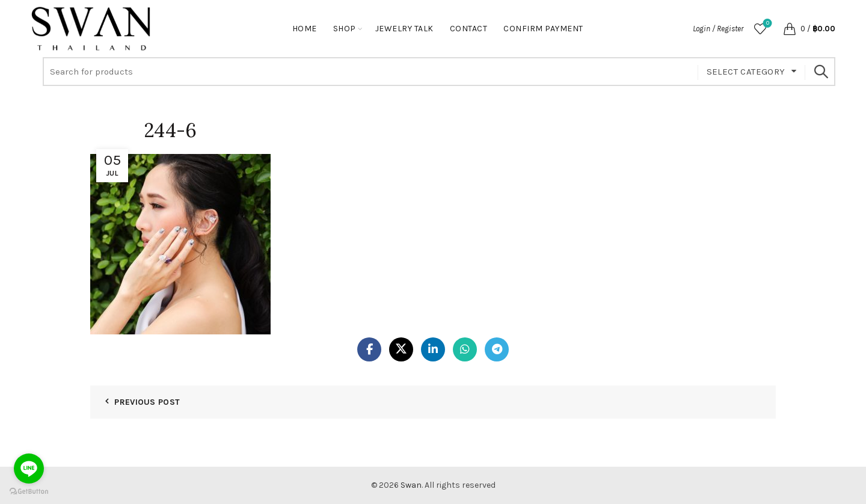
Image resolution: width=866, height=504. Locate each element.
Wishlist (766, 24)
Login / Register (718, 29)
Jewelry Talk (404, 29)
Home (305, 29)
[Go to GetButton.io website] (29, 492)
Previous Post (147, 402)
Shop (345, 29)
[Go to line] (29, 469)
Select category (746, 72)
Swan (411, 485)
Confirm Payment (543, 29)
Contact (469, 29)
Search (820, 72)
